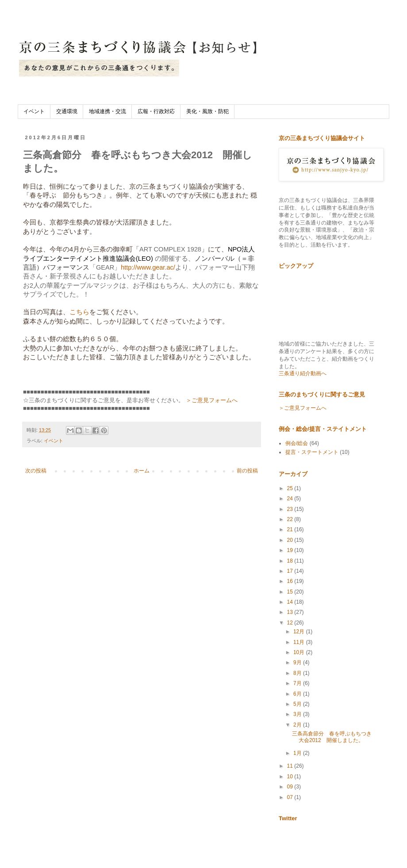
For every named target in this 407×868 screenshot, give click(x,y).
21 (291, 529)
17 (291, 571)
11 (291, 766)
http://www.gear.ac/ (148, 267)
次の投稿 (36, 471)
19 (291, 550)
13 (291, 612)
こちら (79, 312)
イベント (34, 111)
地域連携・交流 (108, 111)
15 (291, 592)
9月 (298, 662)
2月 (298, 725)
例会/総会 (297, 443)
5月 (298, 704)
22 (291, 519)
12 (291, 623)
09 (291, 787)
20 (291, 540)
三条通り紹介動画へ (303, 373)
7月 (298, 683)
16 (291, 581)
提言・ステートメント (312, 452)
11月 (300, 642)
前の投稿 (247, 471)
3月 (298, 714)
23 (291, 509)
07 (291, 797)
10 (291, 777)
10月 (300, 652)
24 (291, 499)
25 (291, 488)
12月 (300, 632)
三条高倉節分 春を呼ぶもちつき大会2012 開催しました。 (332, 737)
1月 (298, 753)
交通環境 (67, 111)
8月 (298, 673)
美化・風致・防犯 (207, 111)
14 (291, 602)
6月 (298, 694)
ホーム (142, 471)
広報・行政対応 (156, 111)
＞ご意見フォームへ (212, 400)
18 (291, 561)
